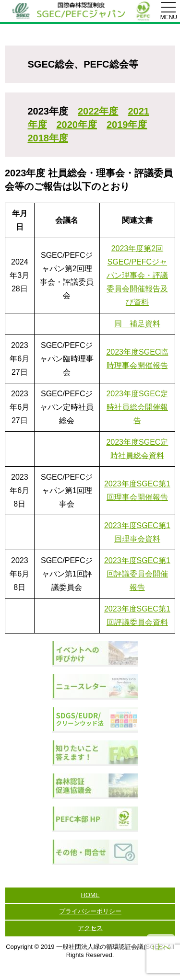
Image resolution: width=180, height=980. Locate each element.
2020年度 (77, 125)
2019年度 (127, 125)
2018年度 (48, 138)
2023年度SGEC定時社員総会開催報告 (137, 407)
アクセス (90, 928)
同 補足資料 (137, 324)
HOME (90, 895)
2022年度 (98, 111)
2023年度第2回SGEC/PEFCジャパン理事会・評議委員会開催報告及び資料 (137, 275)
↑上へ (161, 947)
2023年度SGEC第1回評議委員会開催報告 (137, 574)
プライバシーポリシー (90, 911)
